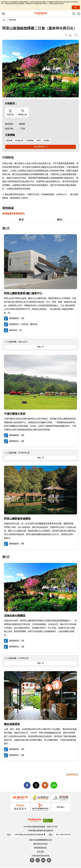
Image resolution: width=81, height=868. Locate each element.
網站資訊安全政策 (40, 844)
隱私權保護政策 (40, 848)
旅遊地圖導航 (39, 147)
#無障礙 (9, 140)
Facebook (32, 860)
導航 (39, 347)
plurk (49, 860)
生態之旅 (10, 114)
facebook (27, 785)
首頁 (4, 20)
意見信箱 (40, 852)
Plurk (45, 785)
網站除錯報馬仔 (73, 774)
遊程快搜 (12, 20)
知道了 (76, 7)
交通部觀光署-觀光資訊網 (40, 14)
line (54, 785)
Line (43, 860)
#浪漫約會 (19, 140)
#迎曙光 (47, 140)
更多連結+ (61, 807)
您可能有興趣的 (79, 14)
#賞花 (39, 140)
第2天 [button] (60, 220)
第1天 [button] (21, 220)
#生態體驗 (30, 140)
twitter (36, 785)
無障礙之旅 (22, 114)
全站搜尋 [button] (74, 14)
